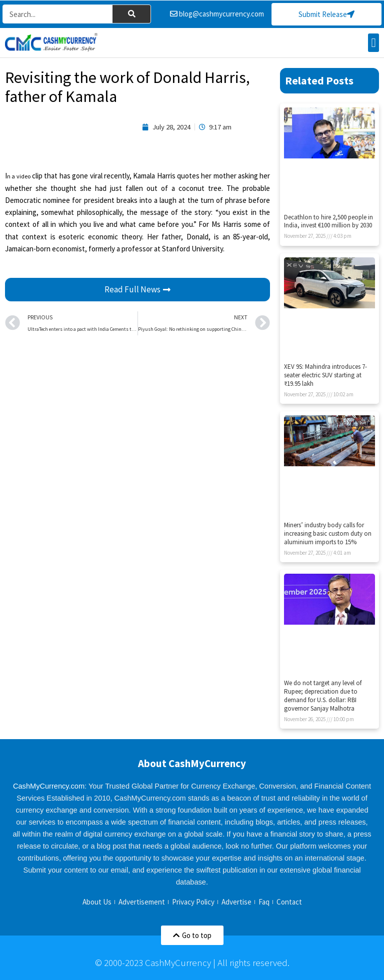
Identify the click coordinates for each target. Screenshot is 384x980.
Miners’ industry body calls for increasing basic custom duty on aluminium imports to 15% (328, 533)
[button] (373, 43)
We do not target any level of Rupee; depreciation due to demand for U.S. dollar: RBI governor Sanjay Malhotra (323, 696)
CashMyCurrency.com (49, 786)
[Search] (131, 14)
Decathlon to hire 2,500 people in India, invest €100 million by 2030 (328, 221)
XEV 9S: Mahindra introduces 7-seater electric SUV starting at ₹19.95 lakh (325, 375)
